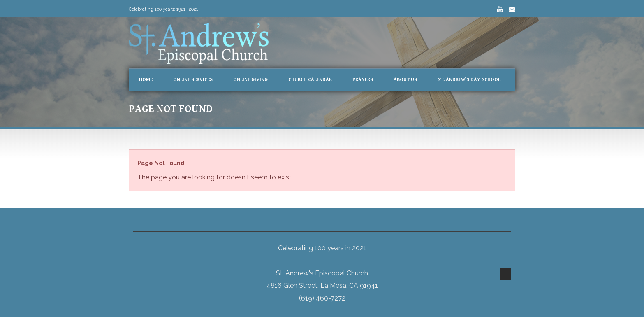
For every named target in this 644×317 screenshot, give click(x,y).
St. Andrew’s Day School (469, 80)
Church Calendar (310, 80)
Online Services (193, 80)
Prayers (363, 80)
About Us (405, 80)
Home (146, 80)
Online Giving (250, 80)
